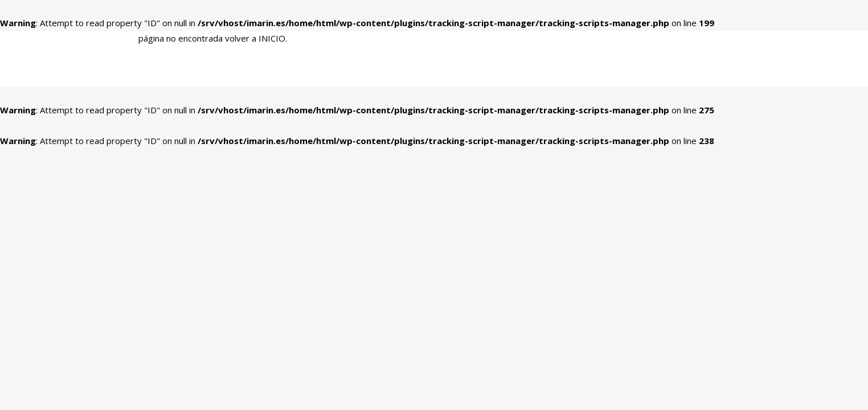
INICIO (272, 38)
